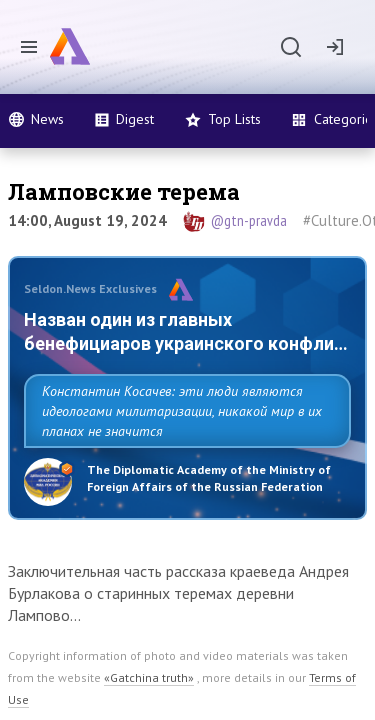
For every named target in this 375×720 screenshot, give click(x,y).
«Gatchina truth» (149, 701)
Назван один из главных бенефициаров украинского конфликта (144, 343)
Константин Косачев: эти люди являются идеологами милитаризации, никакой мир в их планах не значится (182, 435)
